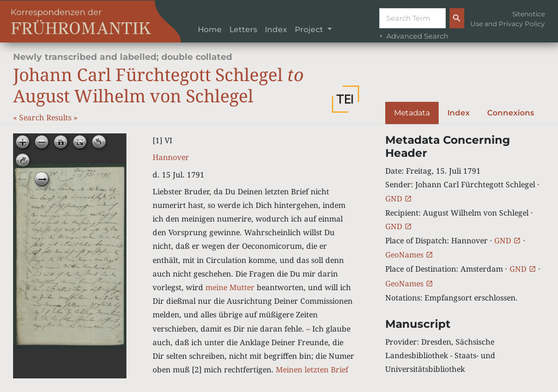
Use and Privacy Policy (508, 24)
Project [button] (310, 29)
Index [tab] (459, 113)
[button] (345, 99)
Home (210, 29)
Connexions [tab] (511, 113)
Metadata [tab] (412, 113)
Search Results (46, 117)
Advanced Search (413, 36)
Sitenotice (529, 14)
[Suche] (413, 18)
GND (399, 198)
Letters (243, 29)
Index (276, 29)
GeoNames (409, 255)
